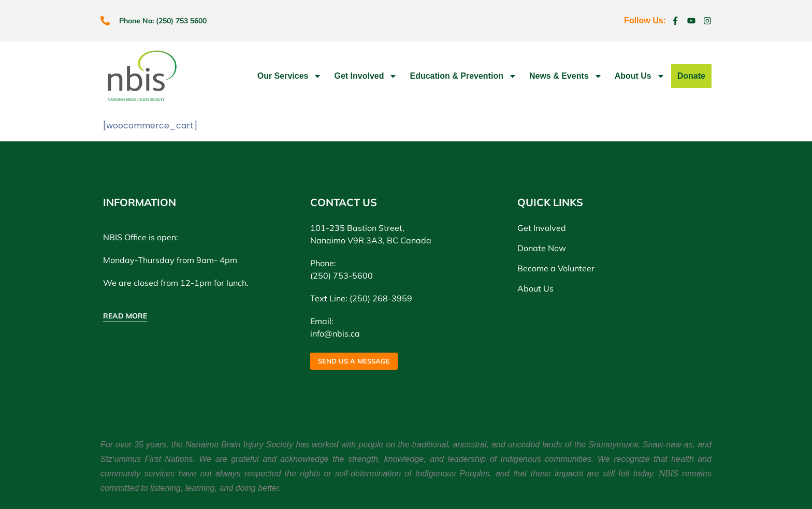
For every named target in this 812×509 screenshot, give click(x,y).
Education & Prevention (463, 76)
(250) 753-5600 (342, 275)
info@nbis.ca (335, 333)
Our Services (290, 76)
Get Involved (366, 76)
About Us (640, 76)
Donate (691, 76)
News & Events (566, 76)
